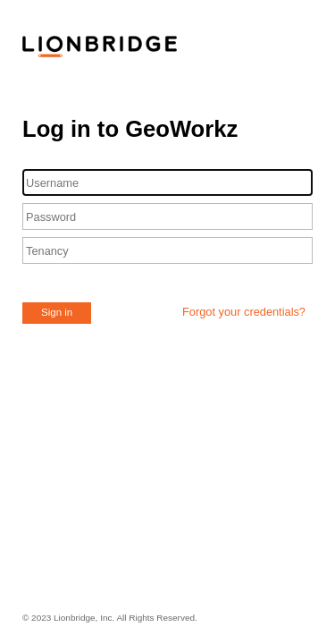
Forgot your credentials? (244, 312)
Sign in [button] (57, 312)
